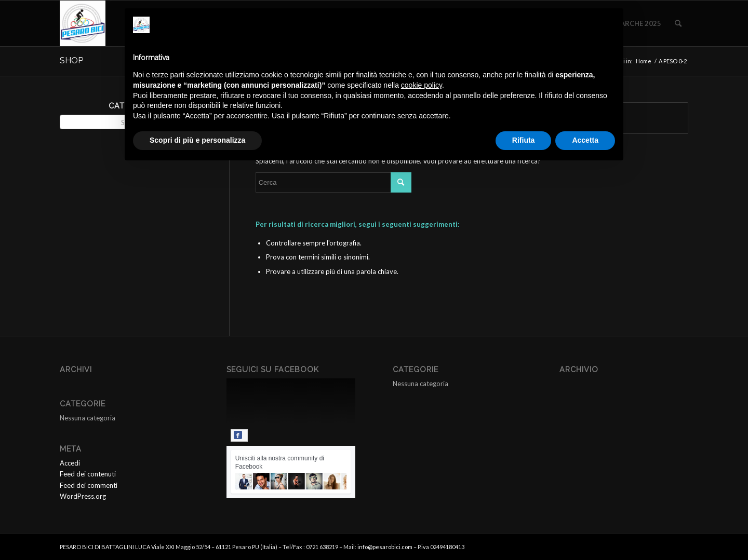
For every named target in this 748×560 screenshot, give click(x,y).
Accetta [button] (585, 140)
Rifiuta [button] (524, 140)
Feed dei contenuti (88, 474)
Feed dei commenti (89, 485)
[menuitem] (678, 23)
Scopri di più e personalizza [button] (197, 140)
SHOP (71, 60)
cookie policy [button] (422, 85)
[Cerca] (678, 23)
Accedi (70, 463)
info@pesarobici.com (385, 547)
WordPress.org (83, 496)
